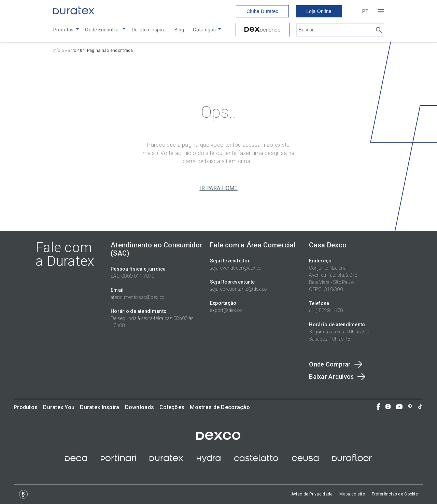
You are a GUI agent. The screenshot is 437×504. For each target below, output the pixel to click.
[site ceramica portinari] (118, 461)
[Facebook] (378, 407)
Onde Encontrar (103, 30)
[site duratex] (166, 461)
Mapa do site (352, 494)
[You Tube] (399, 407)
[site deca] (76, 461)
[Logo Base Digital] (23, 494)
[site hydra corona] (209, 461)
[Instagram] (388, 407)
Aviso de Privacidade (312, 494)
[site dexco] (218, 438)
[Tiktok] (420, 407)
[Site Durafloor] (352, 461)
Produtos (64, 30)
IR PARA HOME (218, 188)
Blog (179, 30)
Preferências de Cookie (395, 494)
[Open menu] (381, 11)
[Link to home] (74, 11)
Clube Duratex (262, 11)
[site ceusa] (305, 461)
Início (59, 51)
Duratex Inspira (149, 30)
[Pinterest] (410, 407)
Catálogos (204, 30)
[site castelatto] (256, 461)
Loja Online (319, 11)
